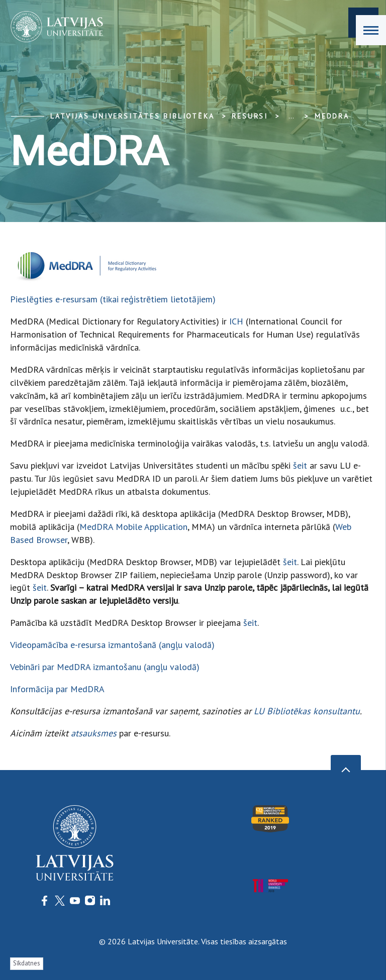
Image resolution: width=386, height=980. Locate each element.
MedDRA (332, 116)
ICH (236, 321)
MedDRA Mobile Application (133, 527)
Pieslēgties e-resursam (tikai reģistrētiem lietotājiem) (113, 299)
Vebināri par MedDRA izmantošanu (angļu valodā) (105, 667)
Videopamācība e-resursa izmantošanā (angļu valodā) (112, 645)
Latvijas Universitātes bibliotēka (132, 116)
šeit (300, 465)
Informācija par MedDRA (57, 689)
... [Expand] (291, 116)
